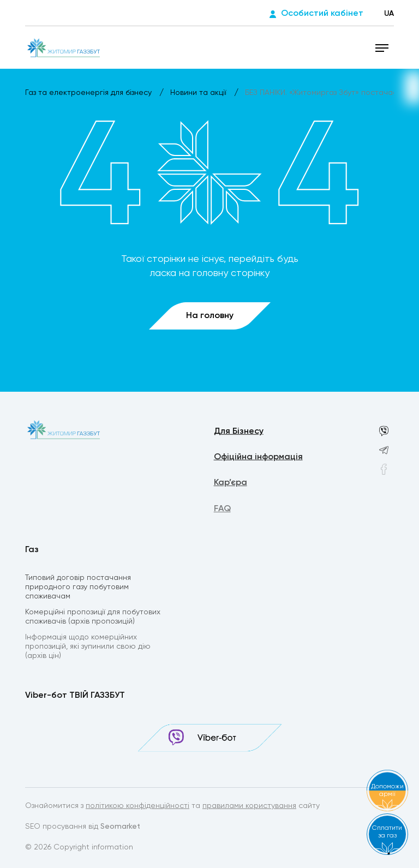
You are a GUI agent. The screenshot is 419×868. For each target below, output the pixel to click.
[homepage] (64, 47)
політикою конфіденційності (137, 806)
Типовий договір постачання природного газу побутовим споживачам (78, 588)
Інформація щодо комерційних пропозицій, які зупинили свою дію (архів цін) (88, 648)
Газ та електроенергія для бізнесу (89, 93)
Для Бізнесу (239, 432)
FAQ (222, 511)
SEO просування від (83, 827)
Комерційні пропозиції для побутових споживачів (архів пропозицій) (93, 618)
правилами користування (249, 806)
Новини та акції (199, 93)
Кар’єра (231, 484)
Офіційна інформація (258, 458)
